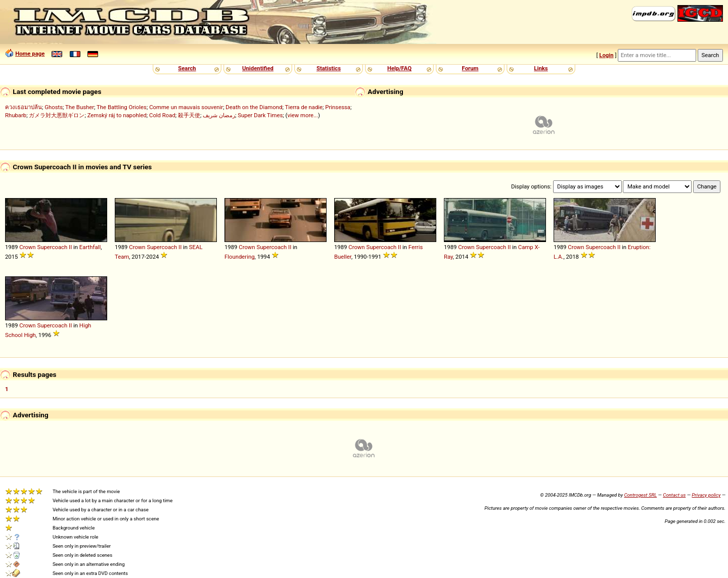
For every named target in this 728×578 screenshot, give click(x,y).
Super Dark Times (260, 115)
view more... (303, 115)
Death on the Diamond (254, 107)
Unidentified (258, 68)
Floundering (240, 257)
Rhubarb (16, 115)
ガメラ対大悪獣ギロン (57, 115)
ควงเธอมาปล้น (24, 107)
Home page (30, 54)
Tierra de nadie (304, 107)
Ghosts (54, 107)
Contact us (674, 495)
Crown (27, 247)
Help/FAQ (399, 68)
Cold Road (162, 115)
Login (606, 55)
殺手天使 (189, 115)
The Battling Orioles (122, 107)
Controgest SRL (640, 495)
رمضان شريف (219, 115)
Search (187, 68)
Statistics (329, 68)
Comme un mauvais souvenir (186, 107)
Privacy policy (706, 495)
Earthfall (90, 247)
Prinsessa (338, 107)
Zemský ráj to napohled (117, 115)
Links (541, 68)
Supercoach (52, 247)
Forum (470, 68)
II (70, 247)
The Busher (80, 107)
